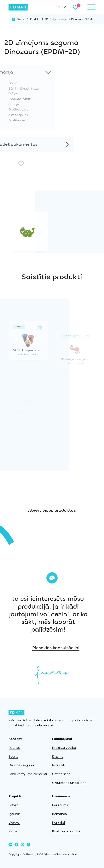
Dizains (58, 757)
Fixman (21, 19)
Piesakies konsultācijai (79, 648)
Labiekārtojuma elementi (28, 774)
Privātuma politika (66, 831)
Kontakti (59, 823)
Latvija (14, 805)
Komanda (60, 814)
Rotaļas (14, 748)
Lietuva (14, 823)
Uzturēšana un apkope (69, 783)
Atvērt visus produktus (52, 518)
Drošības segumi (21, 765)
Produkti (35, 19)
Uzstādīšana (61, 774)
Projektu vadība (64, 748)
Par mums (60, 805)
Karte (13, 831)
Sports (13, 757)
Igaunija (15, 814)
